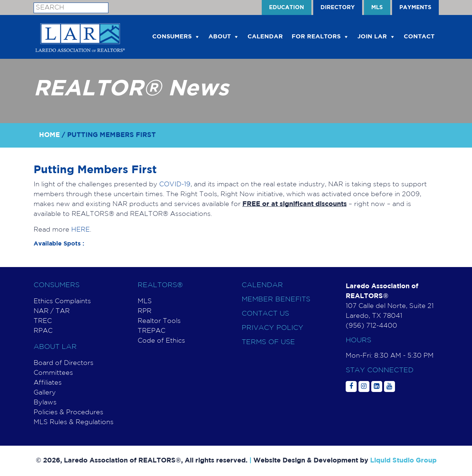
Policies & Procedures (68, 412)
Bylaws (45, 403)
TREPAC (151, 331)
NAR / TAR (52, 311)
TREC (43, 321)
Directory (338, 7)
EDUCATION (287, 7)
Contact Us (265, 314)
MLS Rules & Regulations (74, 422)
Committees (53, 373)
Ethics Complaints (62, 301)
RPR (145, 311)
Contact (419, 37)
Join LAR (372, 37)
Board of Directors (64, 363)
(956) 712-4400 (371, 326)
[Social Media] (351, 386)
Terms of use (268, 342)
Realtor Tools (159, 321)
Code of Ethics (161, 341)
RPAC (43, 331)
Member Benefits (276, 299)
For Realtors (316, 37)
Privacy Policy (273, 328)
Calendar (262, 285)
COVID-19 (175, 184)
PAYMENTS (415, 7)
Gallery (45, 393)
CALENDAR (265, 37)
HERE (80, 230)
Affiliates (48, 383)
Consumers (172, 37)
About (220, 37)
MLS (377, 7)
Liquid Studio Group (403, 461)
